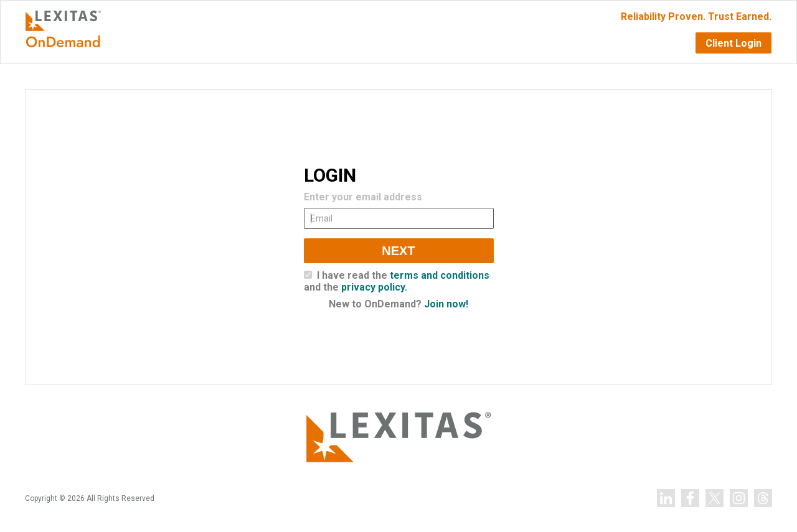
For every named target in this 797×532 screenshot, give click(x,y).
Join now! (446, 304)
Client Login (733, 43)
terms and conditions (440, 275)
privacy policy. (374, 287)
